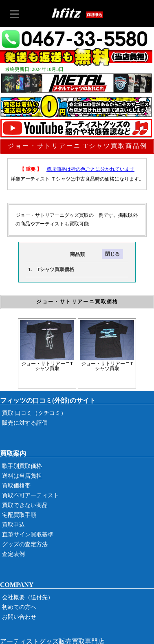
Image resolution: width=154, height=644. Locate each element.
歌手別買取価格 (22, 466)
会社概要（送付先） (28, 597)
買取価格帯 (16, 486)
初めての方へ (19, 607)
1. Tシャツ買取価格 (51, 269)
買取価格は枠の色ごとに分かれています (90, 169)
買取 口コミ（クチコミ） (34, 413)
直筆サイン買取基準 (28, 535)
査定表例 (13, 554)
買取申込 (13, 525)
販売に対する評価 (25, 423)
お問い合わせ (19, 617)
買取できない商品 (25, 505)
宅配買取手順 (19, 515)
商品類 (55, 254)
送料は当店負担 (22, 476)
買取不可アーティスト (31, 495)
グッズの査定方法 (25, 544)
